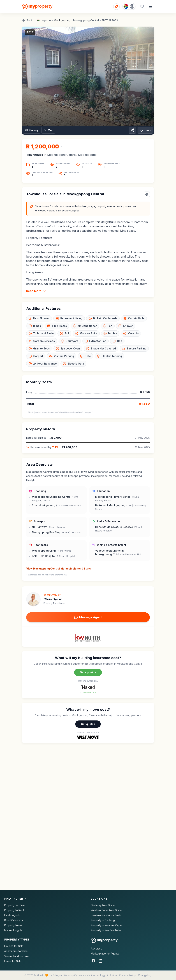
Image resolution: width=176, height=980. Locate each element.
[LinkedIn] (101, 961)
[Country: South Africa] (129, 6)
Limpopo (46, 20)
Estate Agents (12, 915)
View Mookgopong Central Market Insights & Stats (60, 569)
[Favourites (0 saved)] (142, 6)
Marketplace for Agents (105, 954)
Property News (13, 925)
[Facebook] (93, 961)
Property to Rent (14, 910)
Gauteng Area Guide (103, 905)
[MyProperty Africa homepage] (104, 940)
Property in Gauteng (103, 920)
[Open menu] (150, 6)
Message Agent (88, 617)
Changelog (145, 975)
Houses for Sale (14, 946)
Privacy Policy (127, 975)
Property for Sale (15, 905)
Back (27, 20)
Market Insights (13, 930)
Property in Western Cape (106, 925)
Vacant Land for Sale (17, 956)
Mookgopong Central (86, 20)
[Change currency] (45, 146)
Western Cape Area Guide (106, 910)
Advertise (97, 948)
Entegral (57, 975)
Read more (36, 291)
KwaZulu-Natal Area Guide (106, 915)
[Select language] (147, 194)
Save (145, 130)
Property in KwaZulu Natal (106, 930)
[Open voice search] (116, 7)
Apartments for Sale (16, 951)
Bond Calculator (14, 920)
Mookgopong (62, 20)
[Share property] (132, 130)
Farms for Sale (13, 961)
